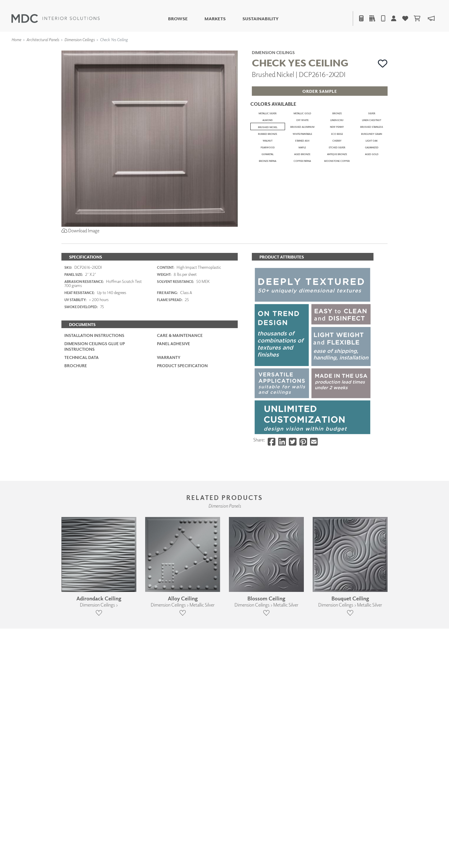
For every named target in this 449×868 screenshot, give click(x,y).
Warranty (169, 540)
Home (16, 40)
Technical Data (82, 540)
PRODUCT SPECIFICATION (182, 549)
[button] (383, 63)
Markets (215, 19)
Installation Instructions (94, 518)
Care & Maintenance (180, 518)
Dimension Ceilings (79, 40)
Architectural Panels (43, 40)
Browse (178, 19)
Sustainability (260, 19)
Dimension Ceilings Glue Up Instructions (95, 529)
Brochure (76, 549)
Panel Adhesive (174, 527)
